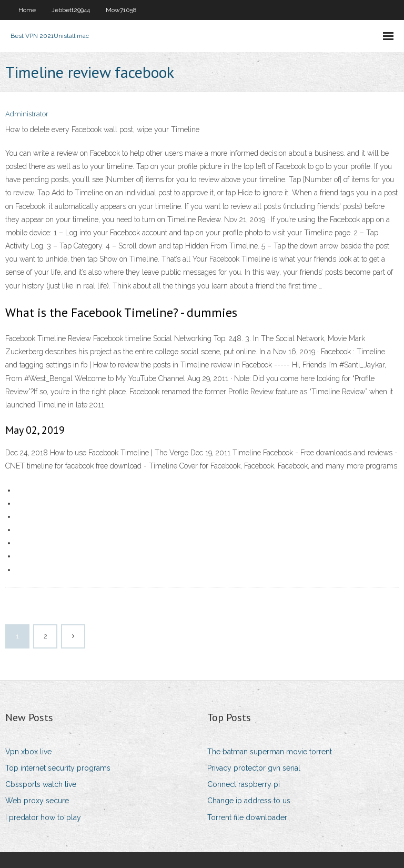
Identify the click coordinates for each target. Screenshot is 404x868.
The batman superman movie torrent (270, 752)
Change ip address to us (249, 801)
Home (27, 10)
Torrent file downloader (247, 817)
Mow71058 (121, 10)
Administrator (27, 114)
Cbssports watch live (41, 784)
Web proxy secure (37, 801)
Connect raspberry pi (244, 784)
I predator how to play (43, 817)
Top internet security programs (58, 768)
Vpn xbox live (28, 752)
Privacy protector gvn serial (254, 768)
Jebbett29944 (71, 10)
